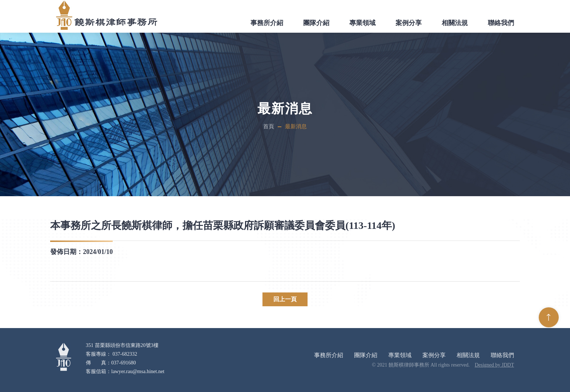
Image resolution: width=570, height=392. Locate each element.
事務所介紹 (267, 23)
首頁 (269, 126)
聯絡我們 (501, 23)
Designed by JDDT (494, 365)
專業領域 (362, 23)
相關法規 (455, 23)
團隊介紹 (316, 23)
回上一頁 (285, 299)
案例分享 (409, 23)
